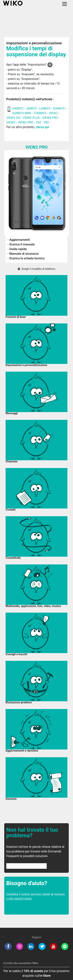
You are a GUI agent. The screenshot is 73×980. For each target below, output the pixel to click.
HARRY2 (18, 108)
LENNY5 (45, 108)
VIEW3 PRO (26, 122)
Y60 (39, 122)
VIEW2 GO (13, 118)
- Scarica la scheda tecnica (26, 258)
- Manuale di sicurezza (23, 254)
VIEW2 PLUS (31, 118)
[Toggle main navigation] (65, 4)
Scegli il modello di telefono (36, 269)
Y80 (46, 122)
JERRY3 (32, 108)
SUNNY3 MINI (21, 113)
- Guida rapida (17, 249)
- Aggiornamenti (19, 240)
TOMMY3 (40, 113)
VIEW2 (53, 113)
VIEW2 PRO (50, 118)
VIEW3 (11, 122)
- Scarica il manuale (21, 244)
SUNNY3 (59, 108)
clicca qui (42, 127)
